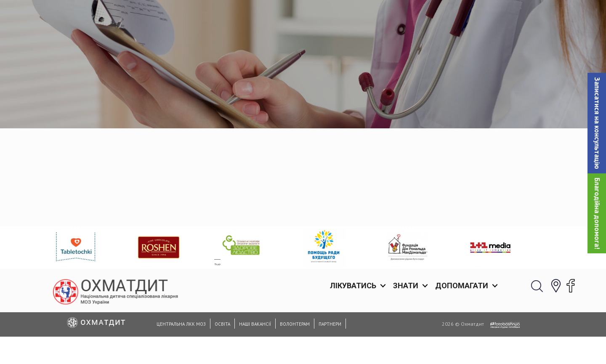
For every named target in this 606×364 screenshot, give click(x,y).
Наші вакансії (255, 324)
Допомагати (462, 17)
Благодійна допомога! (597, 213)
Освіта (222, 324)
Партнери (330, 324)
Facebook (113, 217)
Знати (406, 17)
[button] (597, 123)
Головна (300, 109)
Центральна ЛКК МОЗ (181, 324)
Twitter (151, 217)
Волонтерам (295, 324)
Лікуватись (353, 17)
